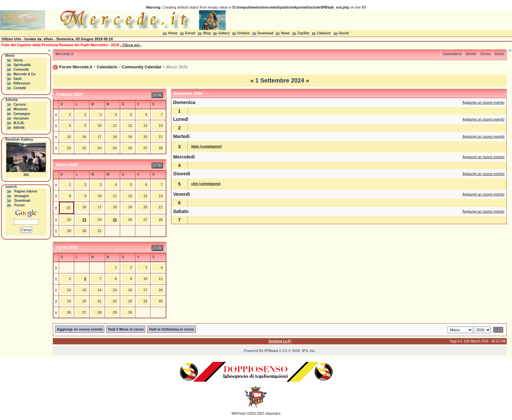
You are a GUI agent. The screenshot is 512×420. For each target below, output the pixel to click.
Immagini (22, 196)
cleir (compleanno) (206, 184)
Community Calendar (142, 67)
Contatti (20, 88)
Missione (21, 109)
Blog (207, 33)
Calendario (452, 54)
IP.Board (271, 351)
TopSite (303, 33)
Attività (19, 128)
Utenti (471, 54)
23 (84, 220)
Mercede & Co (25, 74)
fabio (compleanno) (206, 146)
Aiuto (499, 54)
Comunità (21, 70)
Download (265, 33)
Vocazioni (21, 118)
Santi (17, 79)
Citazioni (324, 33)
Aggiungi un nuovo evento (483, 102)
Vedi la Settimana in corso (171, 329)
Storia (18, 60)
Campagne (22, 114)
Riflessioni (22, 83)
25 (115, 220)
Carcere (20, 105)
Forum (190, 33)
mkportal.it (273, 414)
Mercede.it (64, 54)
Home (173, 33)
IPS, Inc (308, 351)
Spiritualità (22, 65)
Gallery (224, 33)
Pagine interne (26, 191)
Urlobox (244, 33)
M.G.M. (19, 123)
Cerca (486, 54)
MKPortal (239, 414)
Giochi (344, 33)
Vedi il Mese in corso (126, 329)
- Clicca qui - (131, 45)
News (286, 33)
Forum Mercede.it (76, 67)
